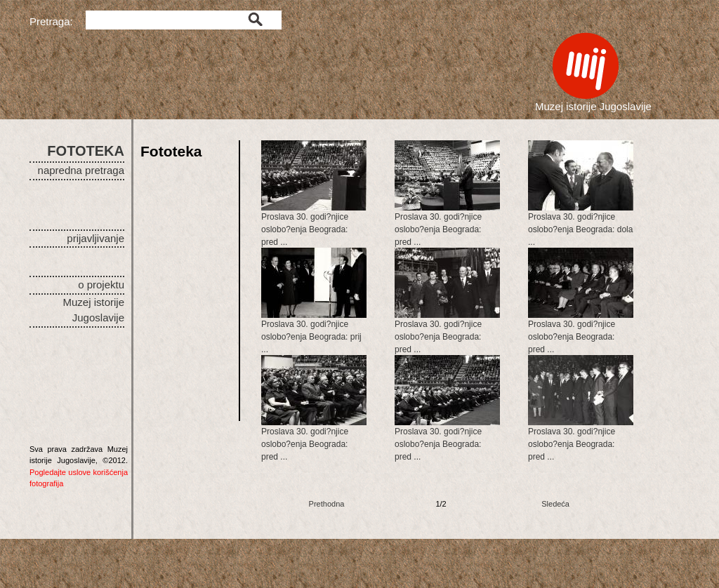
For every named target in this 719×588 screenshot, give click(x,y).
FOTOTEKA (86, 151)
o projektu (101, 285)
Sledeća (555, 504)
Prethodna (327, 504)
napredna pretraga (81, 170)
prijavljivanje (95, 238)
